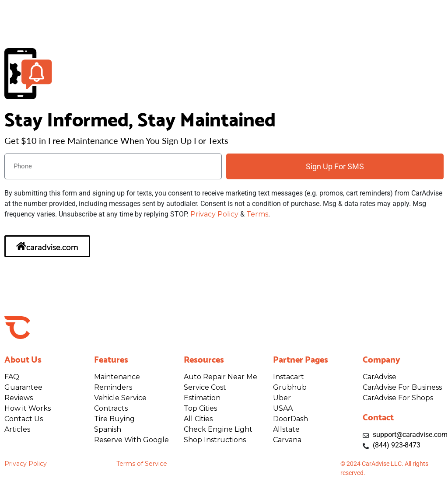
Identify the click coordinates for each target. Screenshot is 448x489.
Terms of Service (142, 464)
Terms (257, 214)
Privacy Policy (214, 214)
